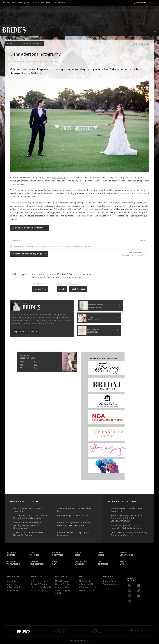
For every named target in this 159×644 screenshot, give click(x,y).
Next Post (145, 241)
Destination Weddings (81, 563)
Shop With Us (85, 581)
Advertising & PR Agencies (63, 592)
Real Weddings (34, 554)
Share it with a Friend (134, 255)
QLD (35, 365)
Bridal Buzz (129, 586)
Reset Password (78, 289)
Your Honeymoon (103, 563)
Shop (54, 3)
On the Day (55, 563)
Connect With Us (131, 580)
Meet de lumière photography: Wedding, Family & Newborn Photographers (27, 525)
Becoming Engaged (12, 554)
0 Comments (57, 62)
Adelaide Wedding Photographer (33, 247)
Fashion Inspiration (58, 554)
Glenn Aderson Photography (29, 43)
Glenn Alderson (59, 178)
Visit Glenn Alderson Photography (29, 228)
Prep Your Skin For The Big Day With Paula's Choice (74, 534)
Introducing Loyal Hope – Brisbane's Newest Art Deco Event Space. (74, 524)
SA (21, 368)
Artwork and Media (88, 584)
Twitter (138, 591)
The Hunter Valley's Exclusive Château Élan (75, 510)
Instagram (129, 591)
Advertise (61, 3)
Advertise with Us (15, 587)
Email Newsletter (129, 601)
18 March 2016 (17, 62)
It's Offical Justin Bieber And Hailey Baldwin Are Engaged (29, 534)
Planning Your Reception (37, 563)
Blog (48, 3)
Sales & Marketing (39, 591)
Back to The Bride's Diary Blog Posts (29, 254)
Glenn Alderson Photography (23, 203)
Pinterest (129, 596)
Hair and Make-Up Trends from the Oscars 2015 (127, 510)
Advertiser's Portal (88, 587)
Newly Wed (123, 563)
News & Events (39, 3)
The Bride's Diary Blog (37, 62)
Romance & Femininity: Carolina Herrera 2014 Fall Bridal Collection (127, 527)
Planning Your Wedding (14, 563)
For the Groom (101, 554)
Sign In (62, 289)
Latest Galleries (62, 587)
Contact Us (12, 584)
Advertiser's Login (39, 581)
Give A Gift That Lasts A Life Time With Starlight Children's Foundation (30, 517)
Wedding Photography (64, 247)
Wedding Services (24, 3)
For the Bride (78, 554)
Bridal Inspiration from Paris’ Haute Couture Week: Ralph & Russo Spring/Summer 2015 (127, 518)
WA (35, 368)
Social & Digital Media (41, 587)
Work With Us (13, 591)
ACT (22, 365)
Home (10, 43)
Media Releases (62, 581)
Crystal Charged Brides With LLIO (72, 516)
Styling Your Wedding (127, 554)
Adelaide (50, 247)
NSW (22, 362)
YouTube (138, 596)
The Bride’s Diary (14, 30)
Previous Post (16, 241)
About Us (12, 581)
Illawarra (37, 362)
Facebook (138, 586)
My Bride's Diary (9, 3)
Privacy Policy (110, 581)
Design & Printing (39, 584)
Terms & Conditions (112, 584)
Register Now (40, 289)
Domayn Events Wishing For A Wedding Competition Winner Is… (129, 534)
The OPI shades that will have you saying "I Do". (29, 510)
